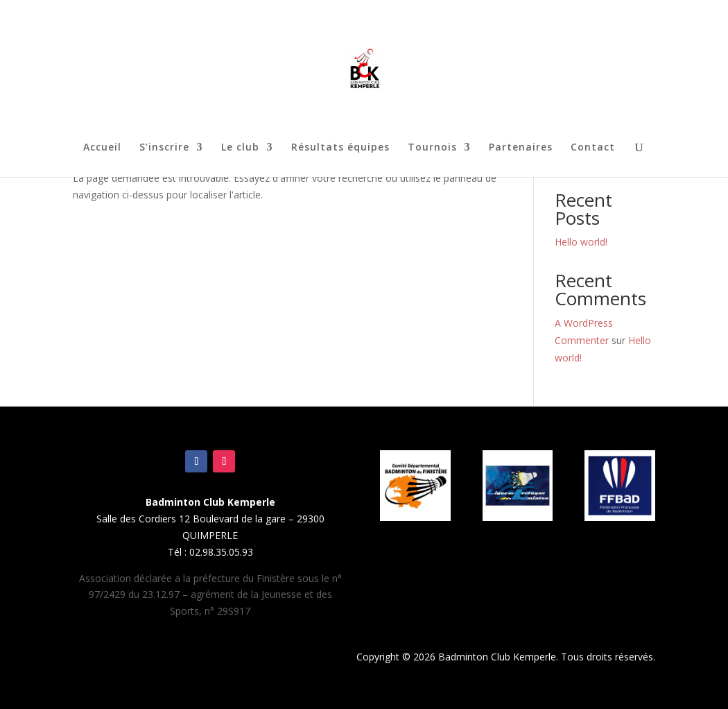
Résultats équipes (340, 148)
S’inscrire (164, 148)
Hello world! (581, 242)
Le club (240, 148)
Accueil (102, 148)
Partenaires (521, 148)
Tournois (432, 148)
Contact (593, 148)
